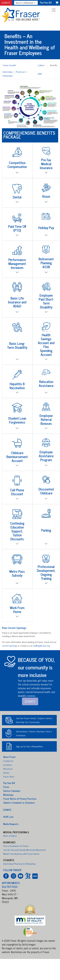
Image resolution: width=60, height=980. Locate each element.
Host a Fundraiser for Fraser (16, 846)
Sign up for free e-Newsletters (30, 746)
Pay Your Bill (9, 783)
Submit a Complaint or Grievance (19, 803)
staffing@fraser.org (41, 646)
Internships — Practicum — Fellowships (15, 74)
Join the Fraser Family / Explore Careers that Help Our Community (34, 720)
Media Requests (11, 824)
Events (6, 773)
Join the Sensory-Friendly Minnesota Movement (24, 850)
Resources (8, 769)
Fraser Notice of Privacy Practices (20, 799)
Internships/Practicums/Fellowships (20, 864)
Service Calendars (12, 791)
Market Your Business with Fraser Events (21, 854)
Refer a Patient (10, 836)
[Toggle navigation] (54, 10)
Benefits (54, 65)
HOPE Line (8, 817)
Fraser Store (9, 777)
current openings (10, 646)
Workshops (8, 795)
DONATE (6, 3)
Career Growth (9, 65)
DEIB (40, 74)
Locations (8, 765)
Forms (6, 787)
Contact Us (8, 761)
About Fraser (9, 757)
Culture (41, 65)
